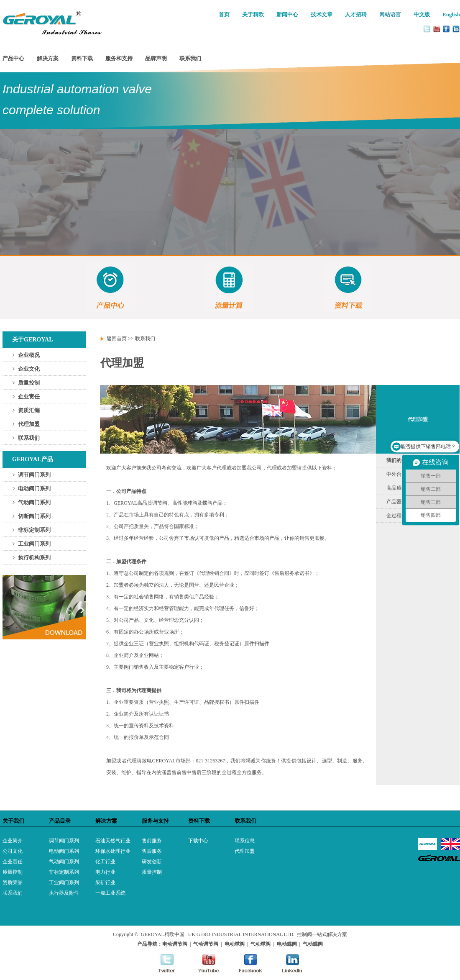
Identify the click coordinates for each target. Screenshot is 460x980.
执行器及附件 (64, 893)
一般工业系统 (110, 893)
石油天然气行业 (113, 841)
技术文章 (322, 14)
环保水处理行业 (113, 851)
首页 (224, 14)
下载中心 (198, 841)
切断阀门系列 (34, 516)
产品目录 (60, 821)
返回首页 (117, 339)
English (451, 14)
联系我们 (190, 58)
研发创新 (152, 862)
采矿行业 (105, 883)
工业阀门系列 (34, 544)
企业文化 (29, 369)
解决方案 (48, 58)
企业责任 (29, 396)
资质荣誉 (13, 883)
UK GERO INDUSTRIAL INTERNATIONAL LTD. (241, 934)
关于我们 (13, 821)
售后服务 (152, 851)
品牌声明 (156, 58)
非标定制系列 (34, 530)
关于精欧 (253, 14)
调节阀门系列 (34, 475)
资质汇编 (29, 410)
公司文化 (13, 851)
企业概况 (29, 355)
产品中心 (13, 58)
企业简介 (13, 841)
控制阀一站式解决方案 (322, 934)
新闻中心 (287, 14)
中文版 (422, 14)
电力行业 (105, 872)
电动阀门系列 (34, 489)
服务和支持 (119, 58)
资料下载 (82, 58)
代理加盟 (29, 424)
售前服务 (152, 841)
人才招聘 (356, 14)
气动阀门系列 (34, 502)
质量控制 (29, 383)
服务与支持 (155, 821)
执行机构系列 (34, 558)
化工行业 (105, 862)
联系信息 (245, 841)
